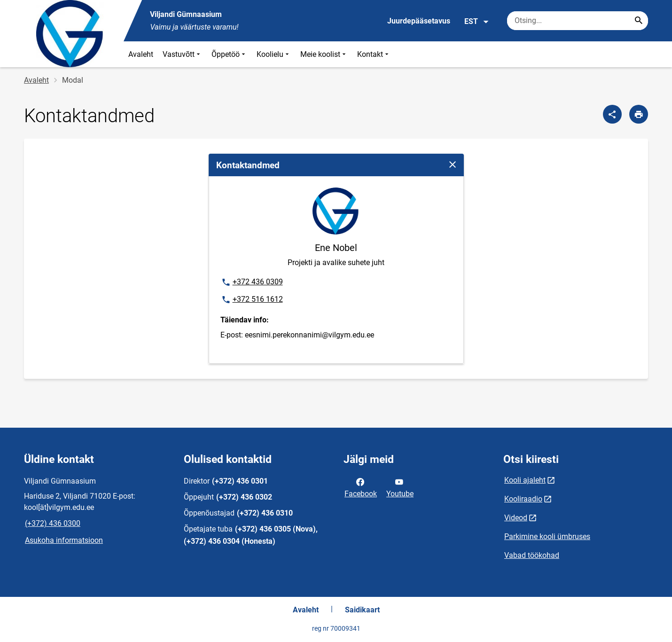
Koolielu (274, 54)
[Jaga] (612, 114)
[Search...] (639, 21)
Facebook (361, 487)
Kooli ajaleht (525, 480)
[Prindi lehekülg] (639, 114)
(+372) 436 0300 (53, 523)
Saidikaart (362, 610)
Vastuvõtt (182, 54)
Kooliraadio (523, 499)
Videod (516, 518)
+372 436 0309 (252, 282)
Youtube (400, 487)
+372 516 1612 (252, 300)
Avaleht (141, 54)
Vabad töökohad (532, 555)
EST (477, 22)
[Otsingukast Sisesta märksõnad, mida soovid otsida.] (578, 21)
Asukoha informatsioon (64, 540)
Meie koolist (324, 54)
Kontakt (374, 54)
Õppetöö (229, 54)
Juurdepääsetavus (419, 21)
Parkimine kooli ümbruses (547, 536)
